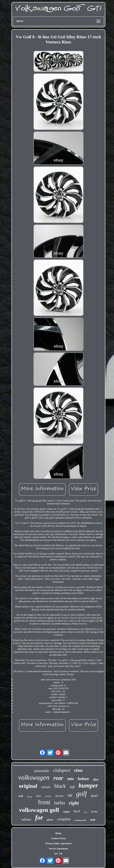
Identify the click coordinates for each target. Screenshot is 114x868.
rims (78, 770)
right (74, 803)
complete (64, 819)
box (86, 812)
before (83, 779)
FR (61, 854)
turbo (60, 803)
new (39, 796)
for (39, 818)
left (72, 787)
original (28, 786)
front (44, 802)
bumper (88, 785)
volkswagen (34, 777)
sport (94, 796)
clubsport (62, 770)
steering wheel (80, 820)
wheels (46, 787)
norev (59, 796)
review (48, 796)
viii (70, 795)
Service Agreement (58, 849)
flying (29, 797)
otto (70, 779)
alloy (96, 780)
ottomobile (42, 771)
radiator (26, 819)
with (93, 820)
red (21, 796)
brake (94, 811)
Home (58, 833)
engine (66, 812)
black (60, 786)
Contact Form (58, 838)
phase (50, 820)
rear (58, 778)
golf (82, 794)
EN (56, 854)
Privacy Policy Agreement (58, 843)
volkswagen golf (39, 810)
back (77, 811)
